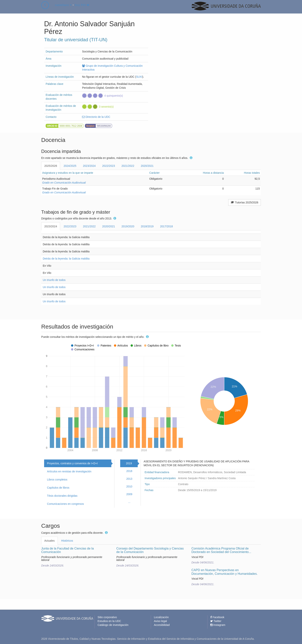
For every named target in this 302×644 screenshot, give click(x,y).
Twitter (216, 621)
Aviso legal (160, 621)
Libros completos (57, 480)
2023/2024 (89, 166)
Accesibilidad (162, 625)
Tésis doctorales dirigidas (62, 496)
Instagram (218, 625)
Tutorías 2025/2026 (245, 202)
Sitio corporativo (107, 617)
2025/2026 (51, 166)
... (129, 502)
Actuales (49, 541)
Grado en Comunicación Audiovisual (64, 183)
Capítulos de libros (58, 488)
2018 (129, 471)
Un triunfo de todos (54, 280)
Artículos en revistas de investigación (69, 471)
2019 (129, 463)
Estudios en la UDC (109, 621)
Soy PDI (82, 8)
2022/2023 (109, 166)
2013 (129, 479)
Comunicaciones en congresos (65, 504)
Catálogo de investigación (113, 625)
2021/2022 (128, 166)
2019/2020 (128, 226)
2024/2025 (70, 166)
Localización (161, 617)
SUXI (139, 77)
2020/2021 (147, 166)
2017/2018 (166, 226)
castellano (63, 8)
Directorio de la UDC (96, 117)
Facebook (217, 617)
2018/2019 (147, 226)
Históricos (67, 541)
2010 (129, 486)
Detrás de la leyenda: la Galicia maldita (66, 259)
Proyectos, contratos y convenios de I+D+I (72, 463)
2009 (129, 494)
